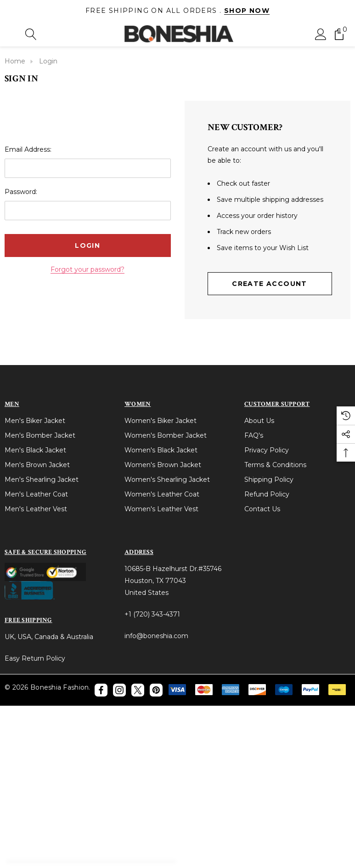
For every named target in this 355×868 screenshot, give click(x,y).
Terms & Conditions (275, 465)
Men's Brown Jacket (37, 465)
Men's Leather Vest (36, 509)
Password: (21, 192)
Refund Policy (267, 494)
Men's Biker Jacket (35, 421)
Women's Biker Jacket (161, 421)
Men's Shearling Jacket (42, 480)
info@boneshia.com (156, 636)
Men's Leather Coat (36, 494)
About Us (259, 421)
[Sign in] (321, 34)
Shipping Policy (269, 480)
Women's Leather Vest (161, 509)
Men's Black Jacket (35, 450)
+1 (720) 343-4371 (152, 614)
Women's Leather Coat (162, 494)
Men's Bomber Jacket (40, 435)
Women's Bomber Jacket (166, 435)
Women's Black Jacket (161, 450)
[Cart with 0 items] (339, 34)
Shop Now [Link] (247, 11)
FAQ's (254, 435)
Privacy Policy (267, 450)
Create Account (270, 284)
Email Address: (28, 149)
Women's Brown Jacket (163, 465)
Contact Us (262, 509)
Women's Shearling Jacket (167, 480)
